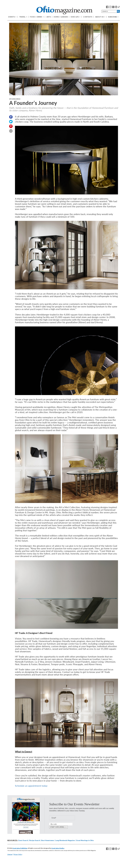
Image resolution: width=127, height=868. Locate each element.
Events (12, 17)
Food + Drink (37, 17)
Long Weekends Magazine (65, 840)
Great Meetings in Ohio (85, 840)
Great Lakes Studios (58, 848)
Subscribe (113, 17)
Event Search (23, 840)
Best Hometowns (48, 840)
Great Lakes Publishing (20, 848)
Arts (49, 17)
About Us (100, 17)
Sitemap (10, 854)
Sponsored (15, 99)
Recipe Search (35, 840)
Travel (23, 17)
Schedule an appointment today (31, 786)
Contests (88, 17)
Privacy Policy (18, 854)
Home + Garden (61, 17)
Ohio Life (75, 17)
